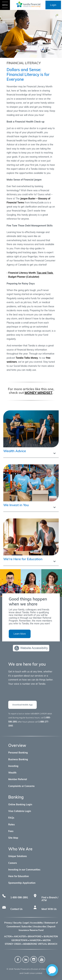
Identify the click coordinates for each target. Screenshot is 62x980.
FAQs (11, 818)
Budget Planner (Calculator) (24, 277)
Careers (13, 863)
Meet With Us (49, 909)
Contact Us (16, 909)
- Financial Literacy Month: (30, 273)
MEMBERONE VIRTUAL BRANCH (40, 944)
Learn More (20, 634)
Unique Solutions (18, 856)
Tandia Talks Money (27, 358)
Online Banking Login (20, 804)
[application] (52, 970)
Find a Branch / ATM (50, 899)
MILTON (47, 940)
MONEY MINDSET (39, 393)
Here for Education (19, 876)
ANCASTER (20, 936)
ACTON (8, 936)
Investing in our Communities (24, 870)
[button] (31, 452)
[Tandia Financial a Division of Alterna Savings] (31, 4)
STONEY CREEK (13, 944)
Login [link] (53, 5)
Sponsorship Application (22, 883)
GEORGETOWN (19, 940)
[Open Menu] (5, 5)
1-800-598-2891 (19, 897)
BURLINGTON (51, 936)
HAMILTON (35, 940)
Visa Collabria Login (20, 811)
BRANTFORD (35, 936)
